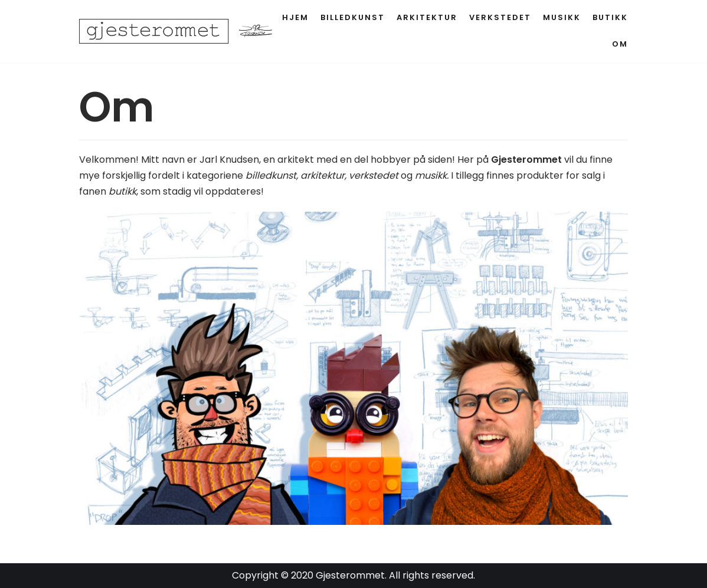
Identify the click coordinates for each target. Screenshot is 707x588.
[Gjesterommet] (182, 32)
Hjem (295, 17)
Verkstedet (500, 17)
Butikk (610, 17)
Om (620, 44)
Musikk (562, 17)
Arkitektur (427, 17)
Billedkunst (353, 17)
